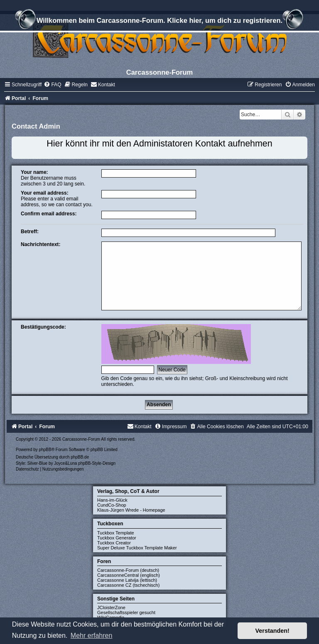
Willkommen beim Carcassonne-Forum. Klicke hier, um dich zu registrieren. (159, 22)
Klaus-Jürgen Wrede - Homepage (131, 510)
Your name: (34, 172)
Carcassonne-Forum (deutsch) (128, 570)
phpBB (45, 450)
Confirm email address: (49, 214)
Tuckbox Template (116, 533)
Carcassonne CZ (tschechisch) (128, 585)
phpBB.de (80, 457)
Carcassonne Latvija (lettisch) (127, 580)
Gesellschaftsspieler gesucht (126, 612)
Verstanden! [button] (272, 631)
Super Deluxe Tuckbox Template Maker (137, 548)
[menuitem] (52, 85)
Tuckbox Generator (117, 538)
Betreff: (30, 232)
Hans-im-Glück (112, 500)
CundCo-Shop (112, 505)
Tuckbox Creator (114, 543)
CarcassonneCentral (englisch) (129, 575)
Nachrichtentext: (40, 244)
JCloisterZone (111, 607)
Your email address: (45, 193)
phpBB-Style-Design (97, 463)
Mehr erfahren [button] (92, 635)
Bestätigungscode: (43, 327)
